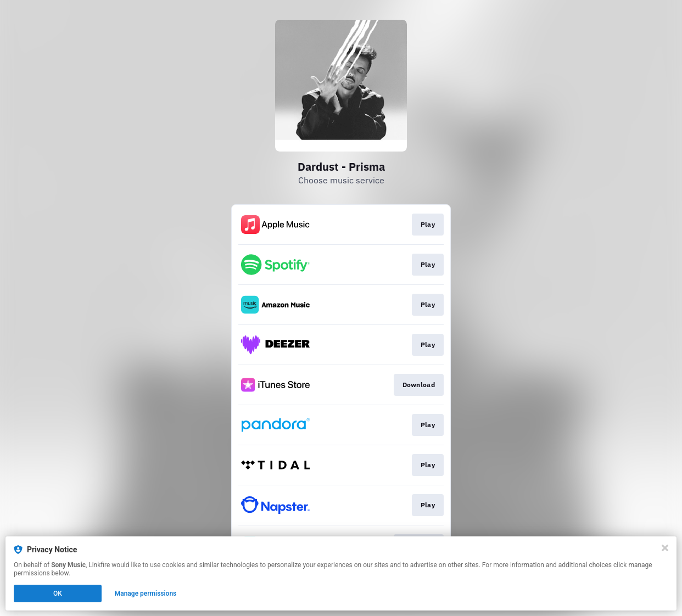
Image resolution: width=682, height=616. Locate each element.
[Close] (665, 548)
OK (58, 593)
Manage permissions (146, 593)
